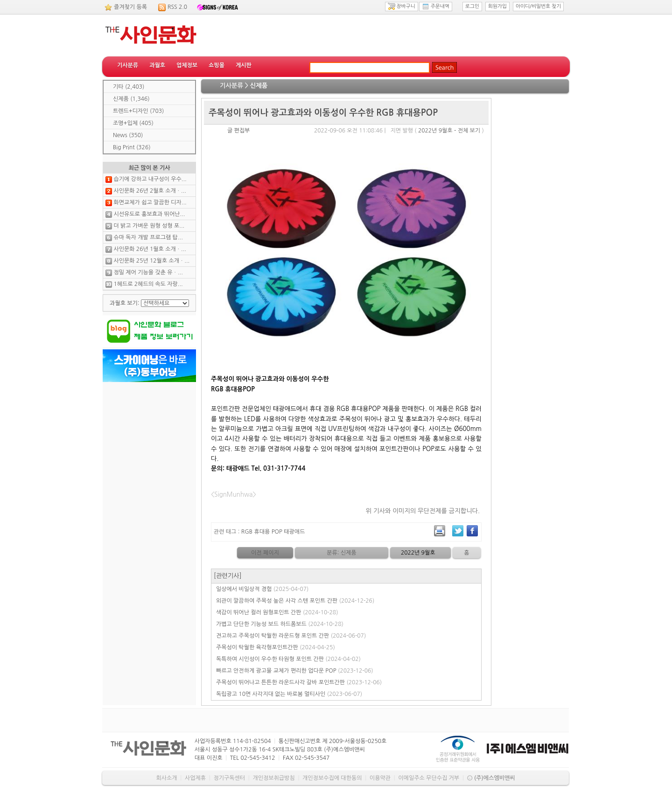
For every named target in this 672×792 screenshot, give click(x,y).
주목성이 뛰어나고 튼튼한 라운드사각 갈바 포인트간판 (299, 682)
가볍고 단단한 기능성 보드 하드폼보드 (280, 624)
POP (277, 532)
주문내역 (436, 7)
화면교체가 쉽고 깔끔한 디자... (150, 202)
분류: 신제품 (341, 553)
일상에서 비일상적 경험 (262, 589)
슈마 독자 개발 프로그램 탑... (148, 237)
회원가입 (497, 6)
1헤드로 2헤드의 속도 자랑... (148, 284)
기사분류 (128, 65)
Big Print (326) (132, 147)
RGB (247, 532)
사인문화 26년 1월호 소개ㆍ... (150, 249)
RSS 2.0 (177, 7)
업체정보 (187, 65)
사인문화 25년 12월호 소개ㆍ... (151, 261)
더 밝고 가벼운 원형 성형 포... (149, 226)
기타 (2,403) (129, 87)
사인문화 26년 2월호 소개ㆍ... (150, 191)
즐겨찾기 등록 (130, 7)
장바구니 (402, 7)
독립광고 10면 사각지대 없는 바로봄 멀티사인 (289, 694)
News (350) (128, 135)
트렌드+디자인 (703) (138, 111)
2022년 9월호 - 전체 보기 (449, 131)
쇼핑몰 (217, 65)
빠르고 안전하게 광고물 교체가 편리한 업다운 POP (295, 671)
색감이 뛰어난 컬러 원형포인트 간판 (277, 612)
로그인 (472, 6)
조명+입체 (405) (133, 123)
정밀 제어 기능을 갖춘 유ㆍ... (148, 272)
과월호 (157, 65)
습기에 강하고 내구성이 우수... (150, 179)
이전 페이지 (265, 553)
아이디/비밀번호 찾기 (538, 6)
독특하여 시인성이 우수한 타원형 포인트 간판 (288, 659)
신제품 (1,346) (131, 99)
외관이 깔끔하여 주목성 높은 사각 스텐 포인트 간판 (295, 601)
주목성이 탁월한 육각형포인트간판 (276, 647)
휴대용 (262, 532)
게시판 (244, 65)
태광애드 (294, 532)
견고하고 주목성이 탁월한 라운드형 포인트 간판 (291, 636)
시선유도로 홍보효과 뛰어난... (149, 214)
